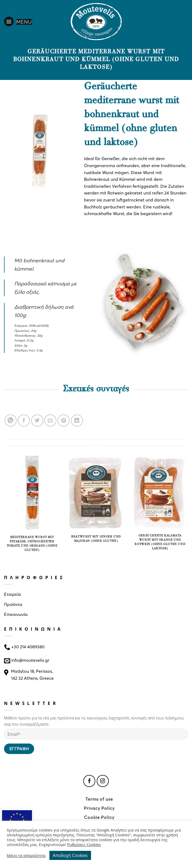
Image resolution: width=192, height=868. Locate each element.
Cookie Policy (99, 817)
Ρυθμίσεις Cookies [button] (84, 844)
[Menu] (18, 21)
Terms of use (99, 799)
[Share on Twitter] (37, 420)
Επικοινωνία (16, 614)
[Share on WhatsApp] (11, 420)
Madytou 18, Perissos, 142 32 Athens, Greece (32, 674)
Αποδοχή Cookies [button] (70, 855)
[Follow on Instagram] (103, 781)
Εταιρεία (12, 594)
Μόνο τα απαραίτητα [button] (26, 855)
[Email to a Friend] (50, 420)
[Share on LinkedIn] (77, 420)
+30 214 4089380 (27, 647)
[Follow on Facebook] (89, 781)
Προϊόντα (13, 604)
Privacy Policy (99, 808)
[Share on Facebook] (24, 420)
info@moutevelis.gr (30, 660)
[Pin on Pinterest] (64, 420)
